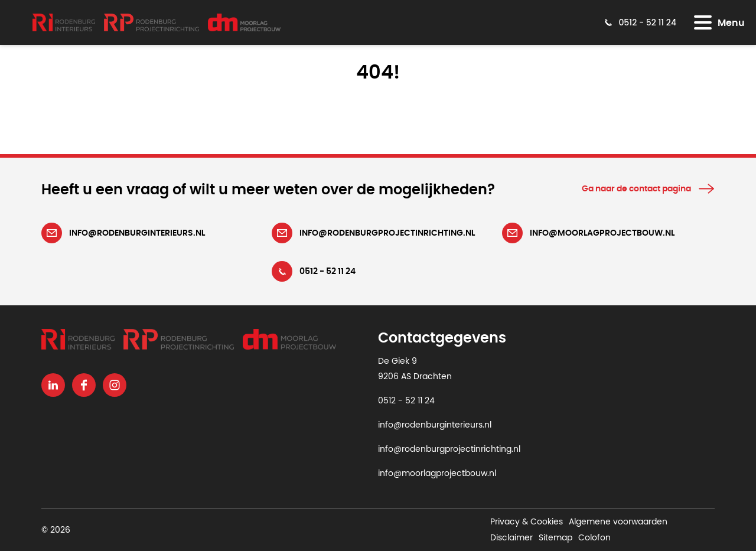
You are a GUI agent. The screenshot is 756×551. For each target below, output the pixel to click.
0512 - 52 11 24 (406, 401)
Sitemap (555, 537)
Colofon (594, 537)
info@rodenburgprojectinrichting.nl (449, 449)
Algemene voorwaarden (618, 522)
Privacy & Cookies (527, 522)
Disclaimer (511, 537)
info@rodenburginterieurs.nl (435, 425)
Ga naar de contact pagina (636, 189)
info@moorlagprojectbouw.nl (437, 474)
